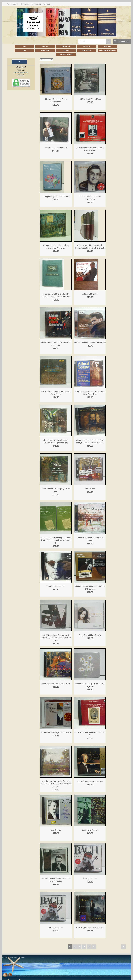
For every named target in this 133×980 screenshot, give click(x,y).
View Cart (124, 41)
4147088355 (14, 4)
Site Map (47, 4)
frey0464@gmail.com (21, 72)
